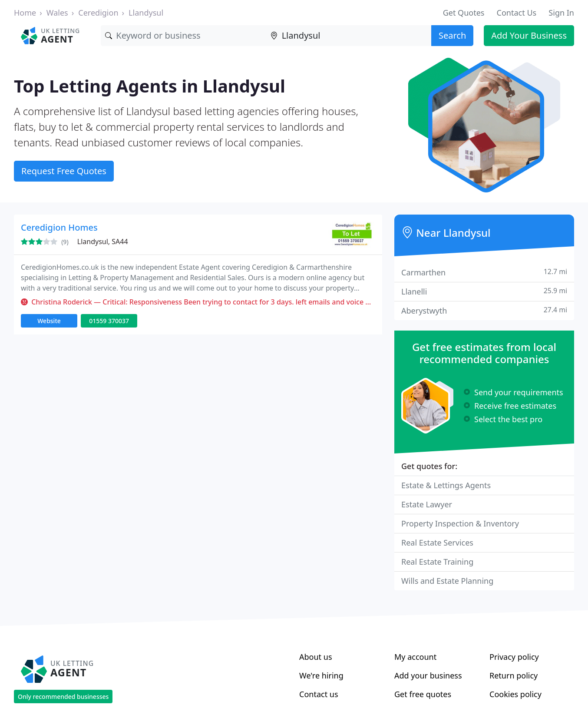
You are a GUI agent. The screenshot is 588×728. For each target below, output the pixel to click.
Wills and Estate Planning (447, 581)
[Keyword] (183, 36)
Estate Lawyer (427, 504)
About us (316, 657)
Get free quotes (423, 694)
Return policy (514, 675)
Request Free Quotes (64, 171)
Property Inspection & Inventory (460, 523)
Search (452, 35)
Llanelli (484, 291)
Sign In (561, 13)
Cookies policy (515, 694)
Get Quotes (464, 13)
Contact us (319, 694)
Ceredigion (98, 13)
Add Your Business (529, 35)
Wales (57, 13)
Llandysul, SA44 (103, 242)
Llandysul (146, 13)
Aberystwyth (484, 310)
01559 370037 (109, 321)
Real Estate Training (437, 562)
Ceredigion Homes (59, 227)
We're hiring (321, 675)
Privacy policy (514, 657)
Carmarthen (484, 272)
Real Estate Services (437, 543)
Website (49, 321)
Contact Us (517, 13)
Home (25, 13)
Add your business (428, 675)
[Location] (349, 36)
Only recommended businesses (63, 697)
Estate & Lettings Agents (446, 485)
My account (415, 657)
